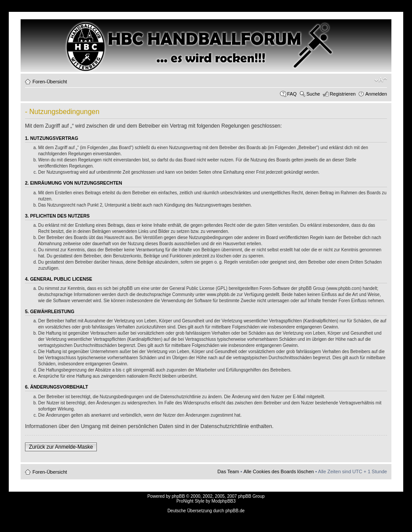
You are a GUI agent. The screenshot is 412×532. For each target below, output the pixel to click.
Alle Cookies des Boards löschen (279, 471)
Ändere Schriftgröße (381, 80)
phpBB (178, 496)
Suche (313, 94)
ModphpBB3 (224, 501)
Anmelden (376, 94)
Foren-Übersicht (50, 82)
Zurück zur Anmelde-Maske (61, 447)
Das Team (228, 471)
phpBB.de (235, 511)
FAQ (292, 94)
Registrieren (343, 94)
